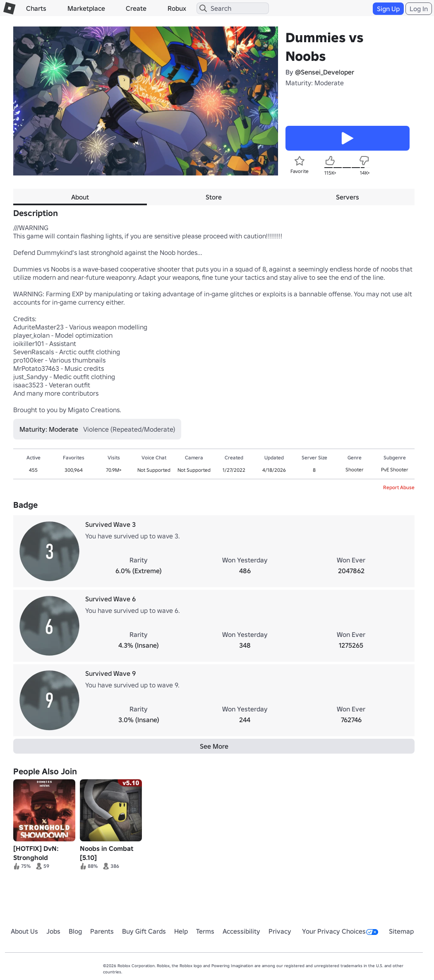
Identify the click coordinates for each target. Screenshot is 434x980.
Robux (177, 8)
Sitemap (401, 931)
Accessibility (241, 931)
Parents (102, 931)
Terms (205, 931)
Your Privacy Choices (340, 931)
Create (136, 8)
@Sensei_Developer (325, 72)
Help (181, 931)
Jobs (53, 931)
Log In (419, 9)
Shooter (355, 470)
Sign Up (388, 9)
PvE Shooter (395, 470)
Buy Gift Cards (144, 931)
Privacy (280, 931)
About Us (24, 931)
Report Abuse (399, 487)
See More (214, 746)
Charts (36, 8)
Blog (75, 931)
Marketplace (86, 8)
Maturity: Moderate (315, 83)
